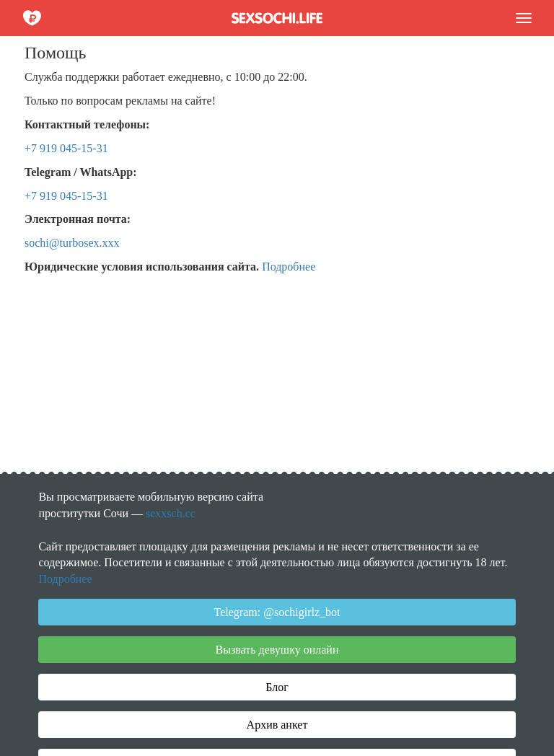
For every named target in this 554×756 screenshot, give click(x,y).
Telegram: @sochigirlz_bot (277, 612)
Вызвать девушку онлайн (277, 650)
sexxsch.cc (171, 513)
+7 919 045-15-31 (66, 148)
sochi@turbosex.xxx (72, 243)
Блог (277, 687)
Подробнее (289, 267)
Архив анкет (277, 725)
